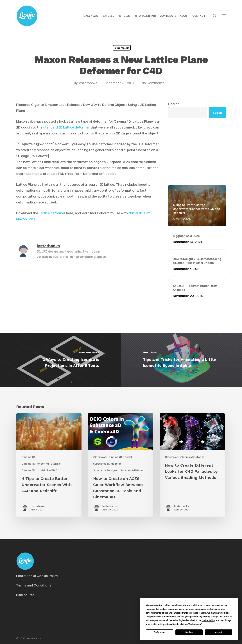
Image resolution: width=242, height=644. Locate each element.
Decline (189, 632)
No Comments (153, 83)
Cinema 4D (122, 48)
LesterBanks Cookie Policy (37, 576)
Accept (219, 632)
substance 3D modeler (107, 464)
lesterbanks (88, 83)
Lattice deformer (52, 213)
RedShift (52, 470)
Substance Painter (132, 470)
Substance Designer (106, 470)
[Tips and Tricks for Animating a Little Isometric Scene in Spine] (182, 360)
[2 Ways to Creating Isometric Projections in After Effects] (61, 360)
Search (174, 104)
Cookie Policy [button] (208, 620)
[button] (224, 16)
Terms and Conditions (34, 585)
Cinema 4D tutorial (33, 470)
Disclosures (25, 595)
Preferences (160, 632)
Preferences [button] (195, 624)
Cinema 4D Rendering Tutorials (41, 464)
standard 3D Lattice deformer (66, 127)
